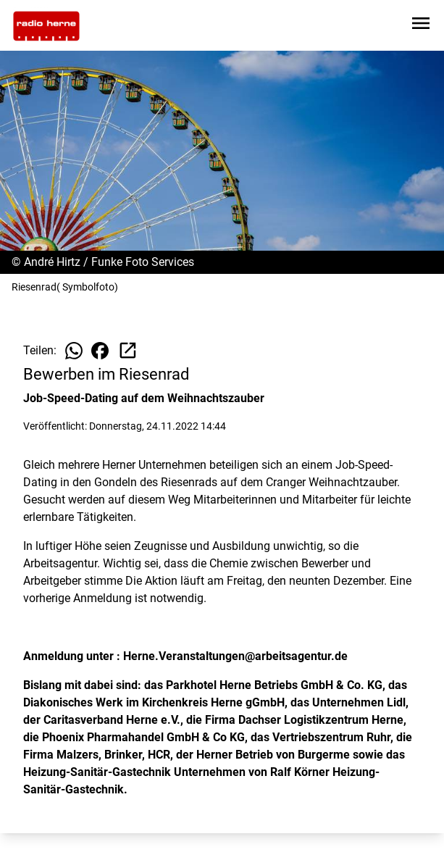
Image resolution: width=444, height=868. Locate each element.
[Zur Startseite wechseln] (46, 26)
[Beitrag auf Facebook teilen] (100, 351)
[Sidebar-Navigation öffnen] (421, 26)
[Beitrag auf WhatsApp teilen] (74, 351)
